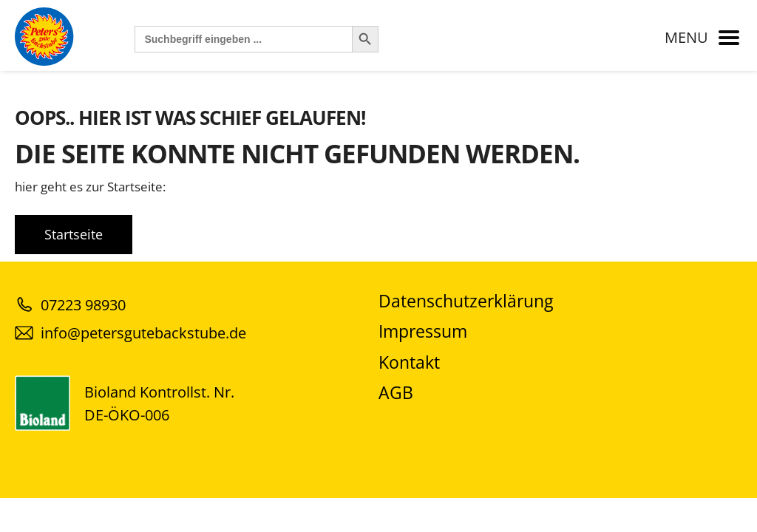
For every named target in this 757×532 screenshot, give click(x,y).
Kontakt (409, 362)
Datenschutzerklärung (466, 301)
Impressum (423, 331)
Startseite (74, 234)
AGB (396, 393)
